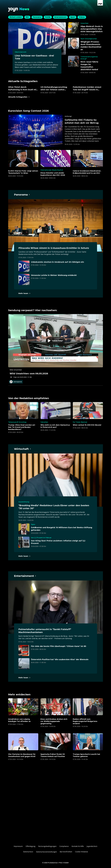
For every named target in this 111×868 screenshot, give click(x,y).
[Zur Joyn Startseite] (100, 3)
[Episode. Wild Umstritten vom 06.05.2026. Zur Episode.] (56, 346)
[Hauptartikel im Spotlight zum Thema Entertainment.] (25, 576)
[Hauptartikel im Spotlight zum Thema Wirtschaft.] (23, 449)
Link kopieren (16, 382)
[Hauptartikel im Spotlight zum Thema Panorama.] (22, 195)
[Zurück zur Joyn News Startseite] (19, 10)
